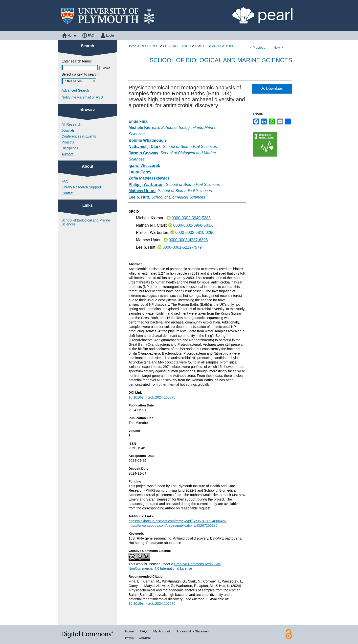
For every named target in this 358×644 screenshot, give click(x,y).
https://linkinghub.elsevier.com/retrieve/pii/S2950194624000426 (177, 521)
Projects (68, 142)
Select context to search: (80, 74)
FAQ (65, 181)
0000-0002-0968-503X (193, 225)
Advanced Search (75, 90)
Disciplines (70, 148)
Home (132, 46)
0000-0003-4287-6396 (188, 240)
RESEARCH (150, 46)
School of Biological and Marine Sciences (221, 60)
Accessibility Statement (193, 631)
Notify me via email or (82, 97)
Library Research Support (81, 187)
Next (277, 48)
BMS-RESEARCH (208, 46)
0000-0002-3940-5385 (191, 218)
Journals (68, 130)
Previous (259, 48)
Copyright (145, 638)
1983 (229, 46)
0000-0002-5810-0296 (195, 232)
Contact (67, 193)
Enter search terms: (77, 61)
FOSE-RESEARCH (177, 46)
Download (272, 89)
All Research (71, 124)
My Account (162, 631)
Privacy (130, 638)
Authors (67, 154)
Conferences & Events (79, 136)
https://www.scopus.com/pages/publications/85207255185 (173, 525)
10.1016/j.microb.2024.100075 (152, 397)
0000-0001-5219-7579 (182, 247)
